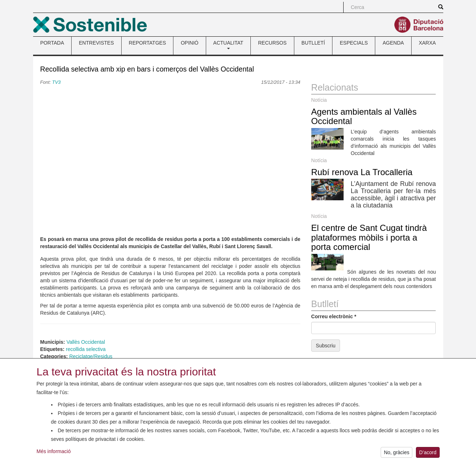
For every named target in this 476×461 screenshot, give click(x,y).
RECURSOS (272, 43)
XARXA (427, 43)
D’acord (428, 454)
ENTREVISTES (96, 43)
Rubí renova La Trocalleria (362, 172)
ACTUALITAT (228, 45)
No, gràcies (397, 454)
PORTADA (52, 43)
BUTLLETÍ (313, 43)
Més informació (54, 453)
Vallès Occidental (86, 342)
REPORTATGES (147, 43)
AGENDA (393, 43)
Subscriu (326, 346)
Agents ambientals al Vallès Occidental (364, 116)
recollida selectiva (86, 349)
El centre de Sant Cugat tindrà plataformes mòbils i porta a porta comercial (369, 237)
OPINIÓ (189, 43)
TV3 (56, 82)
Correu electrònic (334, 316)
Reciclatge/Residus (91, 356)
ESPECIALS (354, 43)
